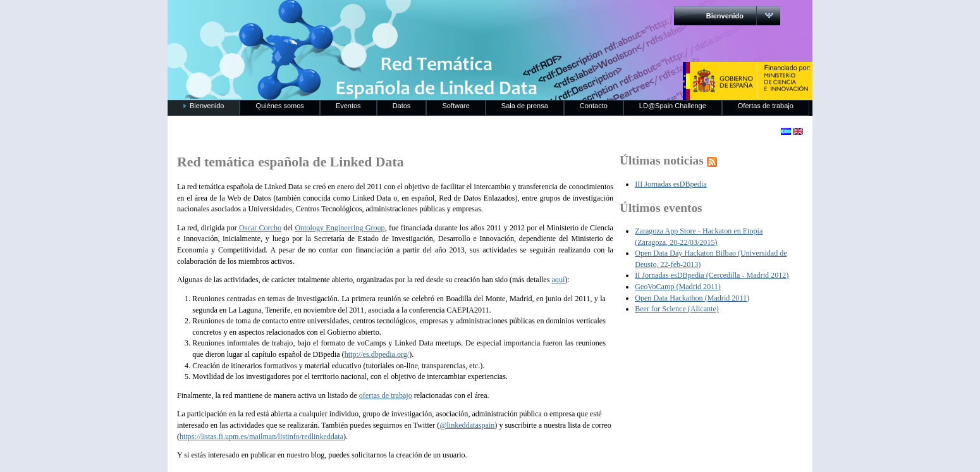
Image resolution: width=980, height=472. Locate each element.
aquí (558, 280)
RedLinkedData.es (300, 19)
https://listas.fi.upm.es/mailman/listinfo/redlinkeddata (261, 437)
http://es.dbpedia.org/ (377, 354)
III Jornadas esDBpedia (671, 184)
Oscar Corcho (260, 228)
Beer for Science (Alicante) (677, 309)
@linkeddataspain (467, 425)
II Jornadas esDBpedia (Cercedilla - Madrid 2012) (712, 275)
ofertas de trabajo (386, 395)
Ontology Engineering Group (340, 228)
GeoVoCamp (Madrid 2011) (678, 287)
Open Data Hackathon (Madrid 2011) (692, 298)
